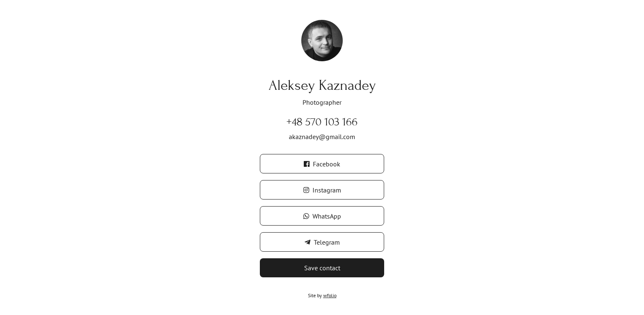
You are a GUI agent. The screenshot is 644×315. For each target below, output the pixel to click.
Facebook (322, 164)
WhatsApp (322, 216)
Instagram (322, 190)
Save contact (322, 268)
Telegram (322, 242)
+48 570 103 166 (322, 122)
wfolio (330, 295)
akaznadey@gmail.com (322, 137)
